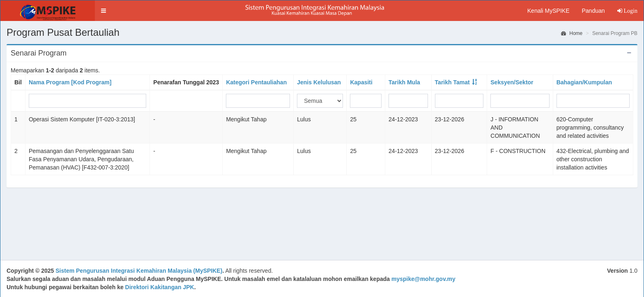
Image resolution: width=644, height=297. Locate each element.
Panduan (593, 11)
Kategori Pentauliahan (256, 82)
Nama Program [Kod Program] (70, 82)
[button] (103, 11)
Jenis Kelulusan (319, 82)
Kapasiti (361, 82)
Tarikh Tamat (452, 82)
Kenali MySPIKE (549, 11)
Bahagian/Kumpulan (584, 82)
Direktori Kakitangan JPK (160, 287)
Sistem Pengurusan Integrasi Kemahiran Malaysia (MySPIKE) (139, 271)
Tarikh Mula (404, 82)
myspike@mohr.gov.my (423, 279)
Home (572, 33)
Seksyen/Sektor (512, 82)
